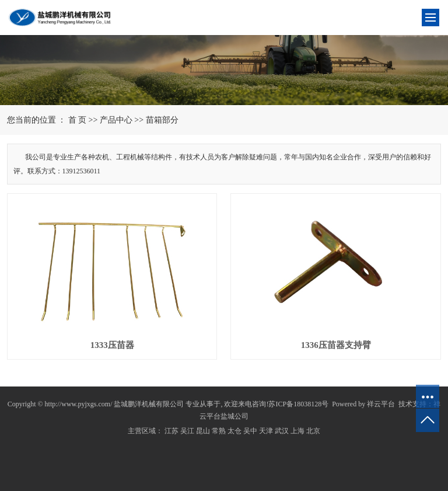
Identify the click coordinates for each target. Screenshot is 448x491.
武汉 (282, 431)
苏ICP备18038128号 (298, 404)
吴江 (187, 431)
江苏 (171, 431)
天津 (266, 431)
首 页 (78, 120)
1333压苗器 (112, 345)
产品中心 (116, 120)
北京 (313, 431)
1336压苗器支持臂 (336, 345)
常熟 (219, 431)
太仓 (235, 431)
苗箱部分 (162, 120)
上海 (297, 431)
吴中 (250, 431)
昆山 (203, 431)
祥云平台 (381, 404)
